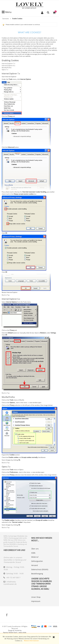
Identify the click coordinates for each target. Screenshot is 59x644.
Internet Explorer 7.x (8, 64)
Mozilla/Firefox (7, 68)
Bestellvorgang (37, 574)
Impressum (36, 601)
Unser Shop (36, 597)
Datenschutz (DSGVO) (40, 569)
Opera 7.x (5, 70)
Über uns (35, 549)
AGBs (33, 553)
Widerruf (35, 557)
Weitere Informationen (31, 641)
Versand (35, 565)
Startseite (6, 19)
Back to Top (6, 295)
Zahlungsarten (37, 561)
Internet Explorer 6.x (8, 66)
